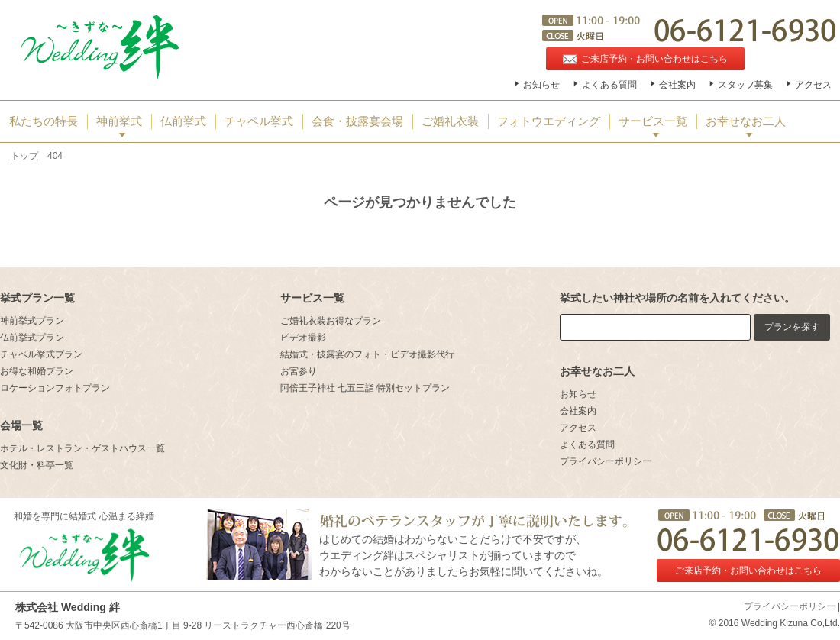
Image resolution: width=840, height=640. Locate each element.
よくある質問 (609, 85)
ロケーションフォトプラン (55, 388)
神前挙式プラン (32, 321)
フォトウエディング (549, 121)
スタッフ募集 (745, 85)
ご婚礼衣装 (450, 121)
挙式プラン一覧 (37, 298)
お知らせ (541, 85)
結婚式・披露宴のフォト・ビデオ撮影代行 (367, 354)
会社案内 (677, 85)
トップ (24, 156)
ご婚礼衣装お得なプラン (331, 321)
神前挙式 (119, 121)
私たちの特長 (44, 121)
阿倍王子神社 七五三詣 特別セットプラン (365, 388)
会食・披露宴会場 (357, 121)
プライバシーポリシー (606, 461)
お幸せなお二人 (746, 121)
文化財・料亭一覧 (37, 465)
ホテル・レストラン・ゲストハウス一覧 (82, 448)
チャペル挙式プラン (41, 354)
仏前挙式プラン (32, 338)
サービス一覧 (653, 121)
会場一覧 (21, 425)
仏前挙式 (183, 121)
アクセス (813, 85)
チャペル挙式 (259, 121)
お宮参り (299, 371)
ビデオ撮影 (303, 338)
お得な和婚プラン (37, 371)
